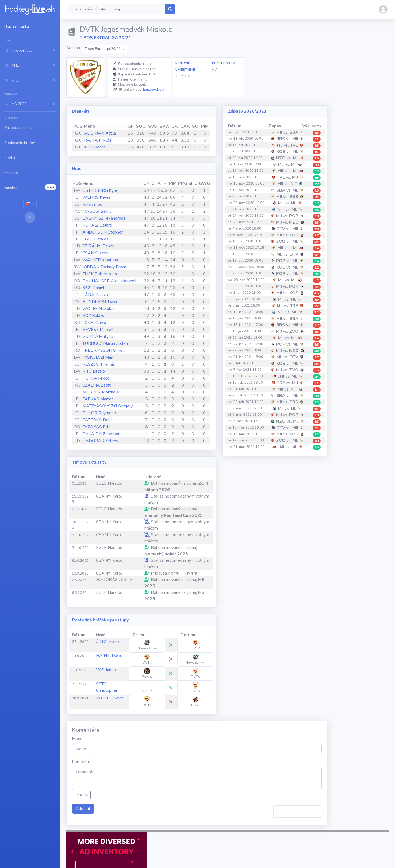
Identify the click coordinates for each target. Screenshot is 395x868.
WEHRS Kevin (96, 197)
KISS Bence (95, 147)
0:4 (317, 255)
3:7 (317, 306)
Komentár (81, 762)
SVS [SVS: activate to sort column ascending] (153, 126)
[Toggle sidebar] (30, 217)
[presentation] (298, 812)
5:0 (317, 158)
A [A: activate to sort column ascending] (159, 183)
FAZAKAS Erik (96, 427)
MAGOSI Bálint (97, 211)
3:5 (317, 447)
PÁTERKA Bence (99, 420)
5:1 (317, 383)
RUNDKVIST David (100, 302)
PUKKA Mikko (96, 378)
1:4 (317, 197)
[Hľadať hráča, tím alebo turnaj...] (170, 9)
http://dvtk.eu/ (154, 90)
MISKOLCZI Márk (98, 357)
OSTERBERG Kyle (100, 190)
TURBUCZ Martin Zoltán (105, 343)
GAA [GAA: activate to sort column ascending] (185, 126)
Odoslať (83, 809)
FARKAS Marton (98, 399)
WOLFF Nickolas (98, 309)
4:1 (317, 152)
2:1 (317, 139)
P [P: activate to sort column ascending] (165, 183)
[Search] (117, 9)
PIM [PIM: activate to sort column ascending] (205, 126)
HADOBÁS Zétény (100, 441)
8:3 (317, 441)
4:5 (317, 293)
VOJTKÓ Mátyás (98, 337)
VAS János (92, 204)
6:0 (317, 229)
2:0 (317, 319)
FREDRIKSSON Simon (103, 350)
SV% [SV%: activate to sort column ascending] (164, 126)
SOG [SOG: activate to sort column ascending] (141, 126)
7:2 (317, 171)
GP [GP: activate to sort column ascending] (131, 126)
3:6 (317, 178)
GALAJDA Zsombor (101, 434)
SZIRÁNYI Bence (98, 246)
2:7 (317, 236)
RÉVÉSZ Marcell (98, 330)
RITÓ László (94, 371)
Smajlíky (81, 795)
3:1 (317, 428)
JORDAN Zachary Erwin (104, 267)
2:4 (317, 261)
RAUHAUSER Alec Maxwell (109, 281)
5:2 (317, 313)
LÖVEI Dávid (94, 323)
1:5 (317, 370)
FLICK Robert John (100, 274)
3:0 (317, 300)
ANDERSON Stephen (103, 232)
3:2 (317, 184)
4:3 (317, 422)
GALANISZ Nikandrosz (104, 218)
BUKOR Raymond (99, 413)
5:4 (317, 242)
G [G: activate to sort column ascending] (153, 183)
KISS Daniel (93, 288)
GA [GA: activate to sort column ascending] (175, 126)
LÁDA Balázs (95, 295)
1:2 (317, 203)
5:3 (317, 345)
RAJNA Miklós (98, 140)
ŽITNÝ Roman (109, 641)
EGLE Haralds (95, 239)
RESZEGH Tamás (99, 364)
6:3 (317, 191)
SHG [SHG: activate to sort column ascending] (193, 183)
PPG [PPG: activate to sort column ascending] (183, 183)
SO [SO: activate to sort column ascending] (195, 126)
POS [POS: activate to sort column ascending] (78, 126)
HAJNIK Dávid (109, 656)
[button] (30, 50)
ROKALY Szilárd (97, 225)
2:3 (317, 133)
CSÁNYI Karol (95, 253)
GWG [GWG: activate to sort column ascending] (204, 183)
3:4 (317, 248)
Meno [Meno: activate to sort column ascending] (90, 126)
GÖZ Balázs (93, 316)
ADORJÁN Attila (100, 133)
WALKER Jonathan (100, 260)
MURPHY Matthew (101, 392)
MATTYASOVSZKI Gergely (108, 406)
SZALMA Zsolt (97, 385)
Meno (77, 739)
